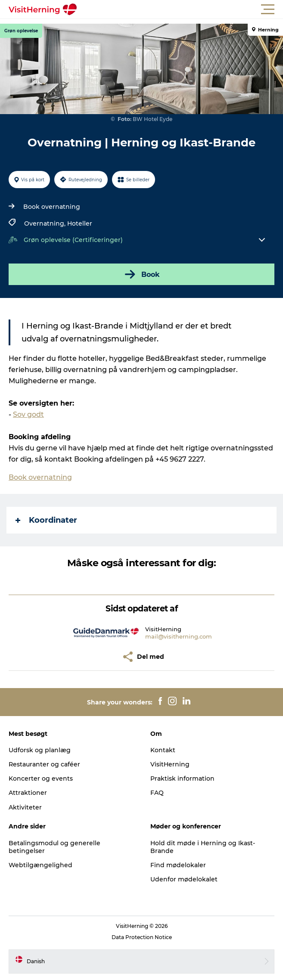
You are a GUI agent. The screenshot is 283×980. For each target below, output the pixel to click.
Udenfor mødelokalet (184, 879)
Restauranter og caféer (44, 764)
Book (141, 274)
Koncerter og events (41, 778)
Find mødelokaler (178, 865)
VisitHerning (170, 764)
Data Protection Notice (142, 937)
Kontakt (163, 750)
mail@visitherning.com (179, 636)
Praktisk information (182, 778)
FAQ (157, 793)
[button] (180, 9)
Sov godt (28, 414)
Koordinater (46, 520)
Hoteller (80, 223)
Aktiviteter (25, 807)
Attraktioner (28, 793)
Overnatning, (46, 223)
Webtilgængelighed (40, 865)
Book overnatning (52, 207)
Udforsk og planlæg (40, 750)
